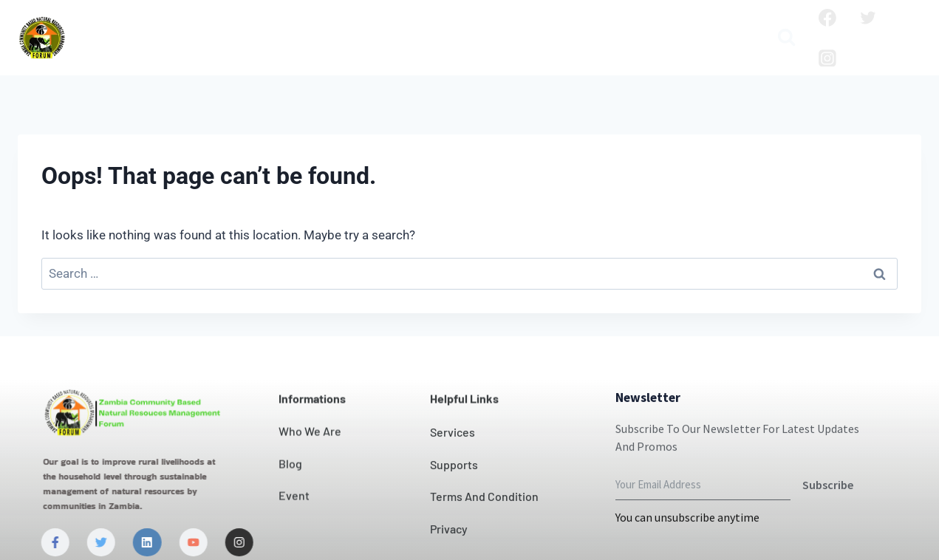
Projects (578, 26)
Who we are (185, 26)
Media (414, 49)
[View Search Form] (786, 38)
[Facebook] (827, 18)
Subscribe (828, 516)
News (517, 26)
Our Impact (377, 26)
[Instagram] (827, 58)
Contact (457, 26)
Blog (635, 26)
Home (108, 26)
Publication (703, 26)
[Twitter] (868, 18)
